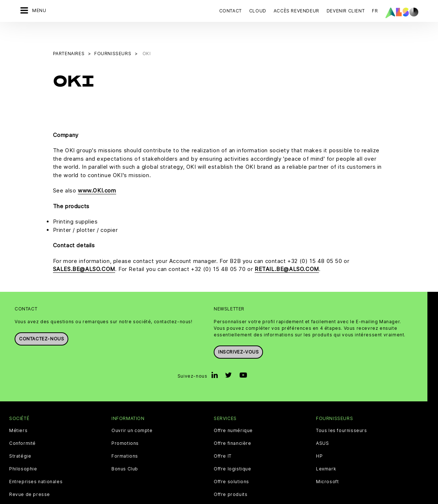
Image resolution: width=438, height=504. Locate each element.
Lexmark (326, 450)
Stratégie (20, 438)
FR (375, 11)
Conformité (22, 425)
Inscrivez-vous (238, 333)
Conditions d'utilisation (226, 498)
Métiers (18, 412)
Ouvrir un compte (132, 412)
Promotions (125, 425)
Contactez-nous (41, 320)
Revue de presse (30, 476)
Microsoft (327, 463)
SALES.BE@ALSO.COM (84, 251)
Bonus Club (125, 450)
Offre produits (231, 476)
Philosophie (23, 450)
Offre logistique (233, 450)
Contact (231, 11)
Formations (125, 438)
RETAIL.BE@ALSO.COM (287, 251)
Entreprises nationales (36, 463)
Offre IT (223, 438)
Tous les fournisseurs (342, 412)
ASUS (322, 425)
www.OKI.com (97, 172)
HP (319, 438)
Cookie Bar (141, 498)
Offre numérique (233, 412)
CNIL (165, 498)
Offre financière (233, 425)
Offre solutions (231, 463)
